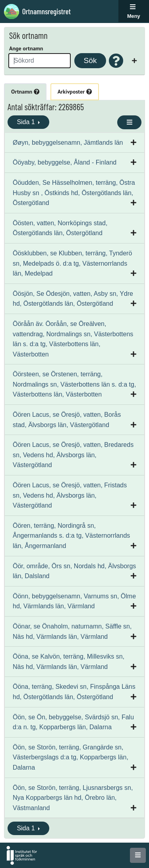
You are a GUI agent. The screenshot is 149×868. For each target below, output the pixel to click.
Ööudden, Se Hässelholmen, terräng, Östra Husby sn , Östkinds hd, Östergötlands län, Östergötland (74, 193)
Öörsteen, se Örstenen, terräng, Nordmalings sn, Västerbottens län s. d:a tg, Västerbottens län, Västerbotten (74, 384)
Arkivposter (75, 92)
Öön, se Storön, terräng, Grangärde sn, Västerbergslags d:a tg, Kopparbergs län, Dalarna (71, 757)
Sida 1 (27, 122)
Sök (90, 60)
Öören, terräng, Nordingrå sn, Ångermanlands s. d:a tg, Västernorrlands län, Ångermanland (71, 536)
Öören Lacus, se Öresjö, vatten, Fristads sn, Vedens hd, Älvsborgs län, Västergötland (70, 495)
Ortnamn (25, 92)
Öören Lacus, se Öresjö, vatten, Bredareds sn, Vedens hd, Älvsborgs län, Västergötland (73, 455)
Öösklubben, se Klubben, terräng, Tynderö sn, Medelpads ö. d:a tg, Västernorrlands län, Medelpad (72, 263)
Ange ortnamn (26, 48)
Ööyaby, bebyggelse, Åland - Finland (65, 162)
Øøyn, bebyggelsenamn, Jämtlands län (68, 143)
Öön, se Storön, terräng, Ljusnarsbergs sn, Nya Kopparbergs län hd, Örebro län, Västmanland (73, 798)
